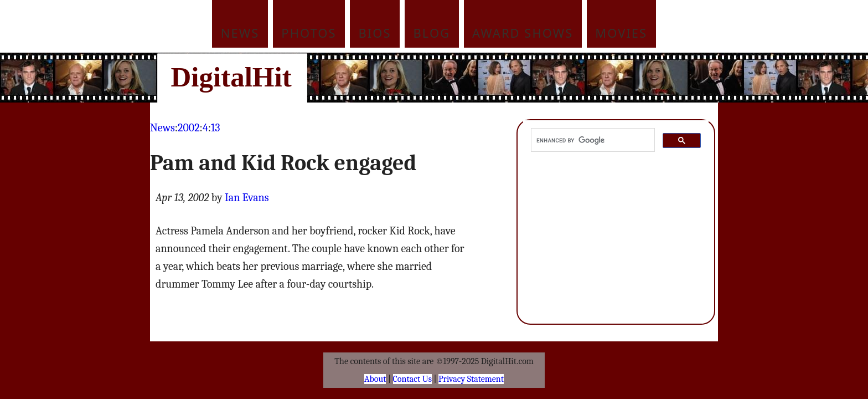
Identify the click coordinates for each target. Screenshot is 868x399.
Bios (375, 33)
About (375, 379)
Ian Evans (247, 198)
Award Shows (523, 33)
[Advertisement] (509, 78)
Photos (309, 33)
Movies (621, 33)
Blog (432, 33)
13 (215, 128)
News (240, 33)
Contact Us (412, 379)
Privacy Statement (471, 379)
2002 (189, 128)
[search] (592, 140)
